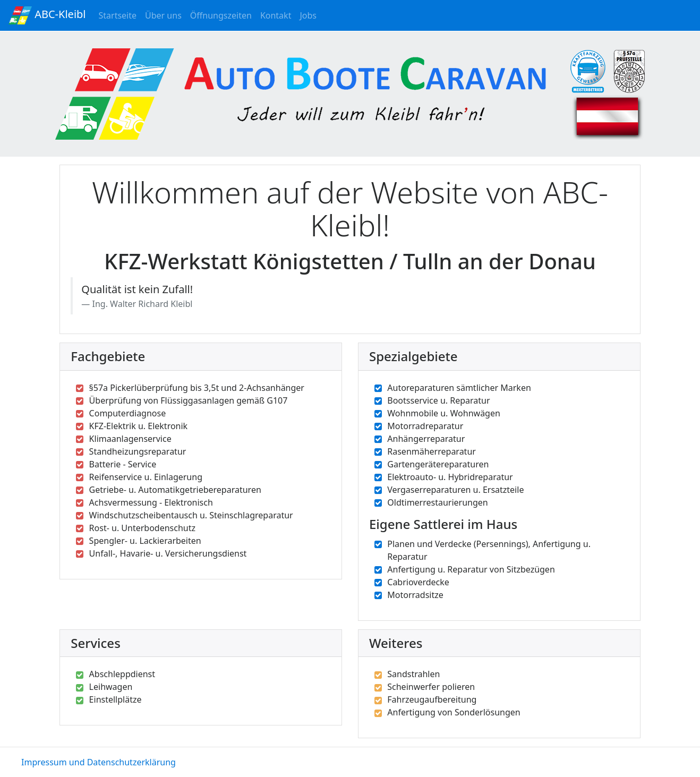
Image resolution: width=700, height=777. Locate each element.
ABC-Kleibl (47, 15)
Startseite (120, 15)
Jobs (310, 15)
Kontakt (278, 15)
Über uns (165, 17)
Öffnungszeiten (223, 15)
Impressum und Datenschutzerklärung (99, 762)
